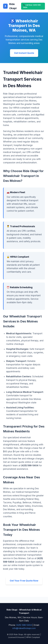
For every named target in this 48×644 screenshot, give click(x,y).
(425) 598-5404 (24, 625)
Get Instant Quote (24, 53)
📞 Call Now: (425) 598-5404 (32, 6)
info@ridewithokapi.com (24, 628)
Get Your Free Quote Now (24, 581)
